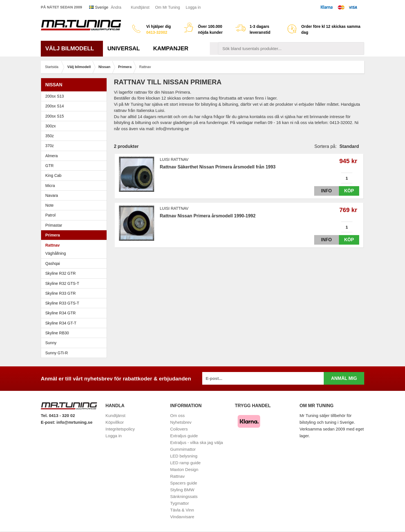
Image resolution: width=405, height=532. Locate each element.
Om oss (177, 415)
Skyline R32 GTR (75, 273)
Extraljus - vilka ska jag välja (197, 442)
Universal (126, 48)
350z (75, 136)
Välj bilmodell (72, 48)
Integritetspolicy (120, 429)
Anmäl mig (344, 378)
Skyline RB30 (75, 333)
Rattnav (52, 245)
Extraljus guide (184, 436)
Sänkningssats (184, 496)
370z (75, 146)
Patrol (50, 215)
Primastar (54, 225)
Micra (75, 186)
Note (49, 205)
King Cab (53, 175)
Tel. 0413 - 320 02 (58, 415)
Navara (75, 195)
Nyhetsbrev (181, 422)
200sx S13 (75, 96)
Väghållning (56, 253)
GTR (75, 166)
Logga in (193, 7)
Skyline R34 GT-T (75, 323)
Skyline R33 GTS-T (75, 303)
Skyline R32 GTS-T (75, 283)
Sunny (75, 343)
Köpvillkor (115, 422)
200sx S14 (75, 106)
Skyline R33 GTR (75, 293)
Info (321, 191)
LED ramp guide (185, 463)
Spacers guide (184, 483)
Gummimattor (183, 449)
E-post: (49, 422)
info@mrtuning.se (75, 422)
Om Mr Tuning (167, 7)
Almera (75, 156)
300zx (75, 126)
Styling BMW (182, 490)
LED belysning (184, 456)
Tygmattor (180, 503)
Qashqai (53, 263)
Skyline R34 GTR (75, 313)
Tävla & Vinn (182, 510)
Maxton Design (184, 469)
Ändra (116, 7)
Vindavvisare (182, 517)
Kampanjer (171, 48)
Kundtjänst (140, 7)
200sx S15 (75, 116)
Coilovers (179, 429)
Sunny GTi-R (75, 353)
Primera (75, 235)
